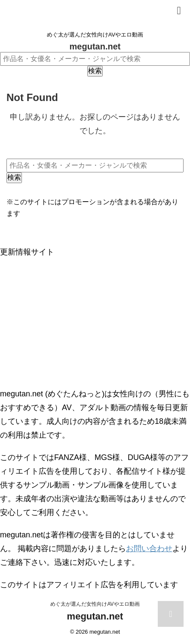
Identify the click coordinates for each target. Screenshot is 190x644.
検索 (95, 71)
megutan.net (95, 46)
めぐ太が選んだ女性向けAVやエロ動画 (95, 604)
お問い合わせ (149, 549)
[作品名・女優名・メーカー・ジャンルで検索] (95, 59)
